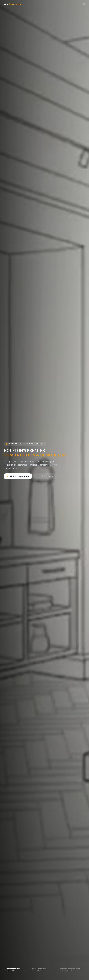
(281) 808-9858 (45, 476)
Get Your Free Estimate (18, 476)
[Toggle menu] (84, 4)
